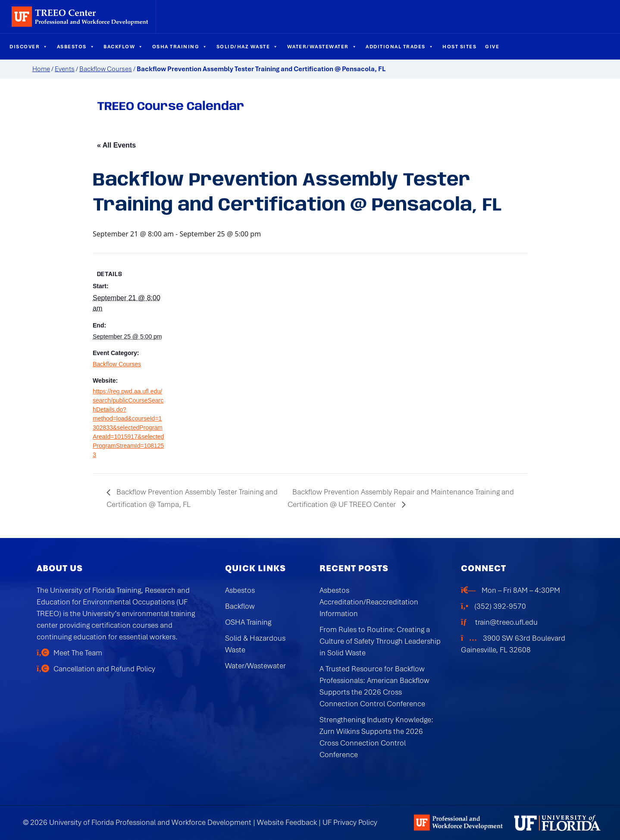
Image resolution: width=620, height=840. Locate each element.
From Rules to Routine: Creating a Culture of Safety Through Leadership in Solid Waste (380, 641)
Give (492, 47)
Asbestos (76, 47)
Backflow (124, 47)
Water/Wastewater (322, 47)
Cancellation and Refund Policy (104, 669)
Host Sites (459, 47)
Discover (29, 47)
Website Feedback (287, 822)
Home (41, 69)
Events (65, 69)
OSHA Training (180, 47)
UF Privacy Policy (350, 822)
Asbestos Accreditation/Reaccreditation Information (369, 602)
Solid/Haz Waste (247, 47)
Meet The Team (78, 653)
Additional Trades (400, 47)
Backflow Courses (106, 69)
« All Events (116, 145)
